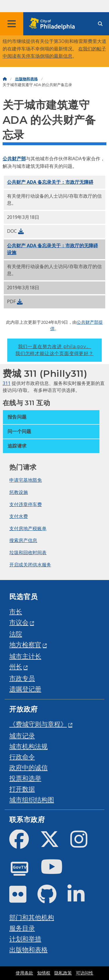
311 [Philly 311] (7, 383)
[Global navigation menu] (12, 24)
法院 (16, 634)
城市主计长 (25, 656)
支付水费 (19, 516)
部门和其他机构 (32, 917)
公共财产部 (14, 159)
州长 (16, 667)
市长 (16, 611)
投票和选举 (25, 778)
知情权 (44, 973)
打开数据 (22, 789)
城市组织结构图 (32, 800)
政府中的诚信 (28, 767)
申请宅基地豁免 (26, 480)
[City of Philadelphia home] (54, 24)
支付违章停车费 (26, 504)
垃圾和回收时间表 (28, 552)
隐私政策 (63, 973)
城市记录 (22, 736)
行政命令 (22, 757)
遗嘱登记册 (25, 689)
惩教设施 (19, 492)
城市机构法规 (28, 746)
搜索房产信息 (23, 540)
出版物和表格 (26, 79)
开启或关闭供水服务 (30, 565)
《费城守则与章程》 (38, 724)
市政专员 (22, 678)
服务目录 (22, 928)
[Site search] (100, 24)
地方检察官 (25, 644)
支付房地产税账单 (28, 528)
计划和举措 (25, 939)
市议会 (19, 622)
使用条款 (24, 973)
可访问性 (85, 973)
